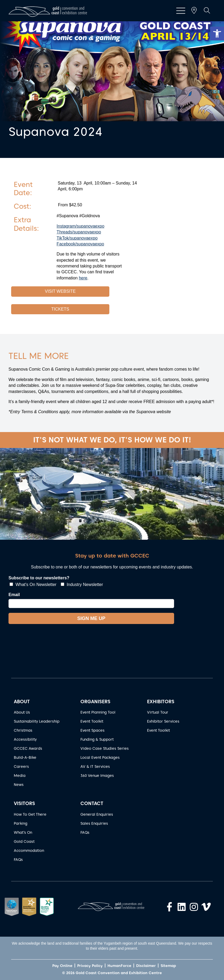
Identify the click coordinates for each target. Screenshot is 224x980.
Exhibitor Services (163, 721)
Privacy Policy (90, 966)
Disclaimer (146, 966)
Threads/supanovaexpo (79, 232)
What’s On (23, 832)
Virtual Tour (158, 712)
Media (20, 776)
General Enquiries (97, 814)
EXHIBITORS (161, 702)
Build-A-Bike (25, 757)
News (19, 785)
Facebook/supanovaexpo (80, 244)
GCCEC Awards (28, 748)
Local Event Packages (100, 757)
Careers (21, 767)
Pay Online (62, 966)
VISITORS (24, 803)
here (83, 278)
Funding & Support (97, 739)
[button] (217, 33)
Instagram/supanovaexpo (80, 226)
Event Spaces (92, 730)
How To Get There (30, 814)
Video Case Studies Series (105, 748)
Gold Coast (24, 841)
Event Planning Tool (98, 712)
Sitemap (168, 966)
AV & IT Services (95, 767)
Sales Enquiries (94, 823)
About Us (22, 712)
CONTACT (92, 803)
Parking (21, 823)
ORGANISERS (95, 702)
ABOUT (22, 702)
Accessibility (25, 739)
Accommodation (29, 851)
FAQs (18, 860)
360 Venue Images (97, 776)
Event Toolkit (92, 721)
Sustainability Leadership (37, 721)
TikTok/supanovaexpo (77, 238)
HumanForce (119, 966)
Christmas (23, 730)
